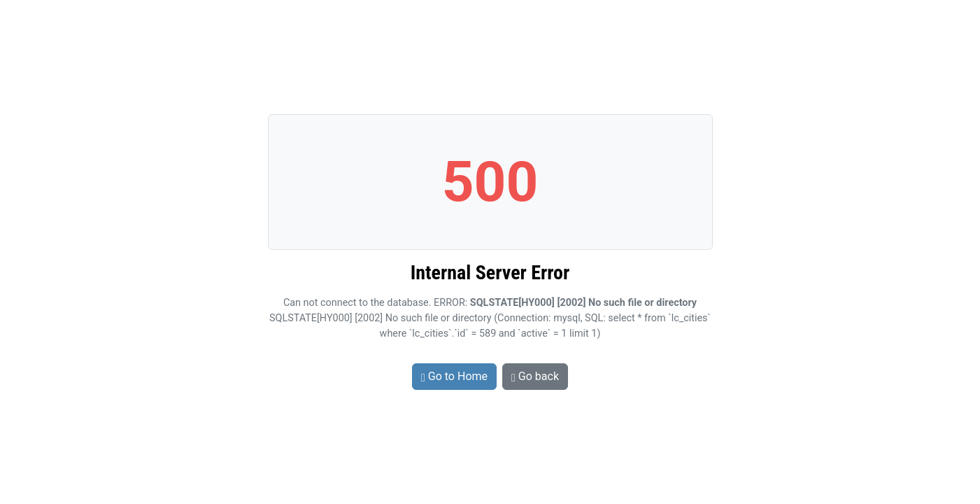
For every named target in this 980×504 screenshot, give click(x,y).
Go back (535, 376)
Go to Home (454, 376)
